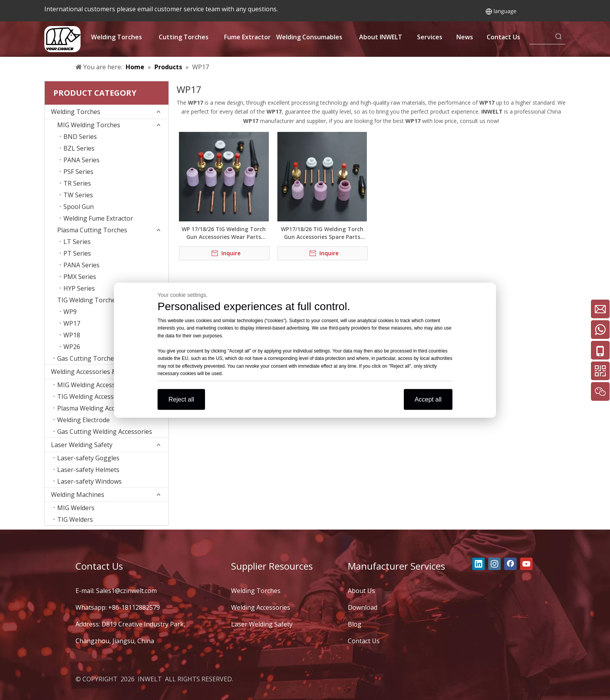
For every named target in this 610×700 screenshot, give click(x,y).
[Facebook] (510, 564)
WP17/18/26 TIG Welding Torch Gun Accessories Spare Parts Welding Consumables (322, 233)
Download (363, 607)
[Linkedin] (479, 564)
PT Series (77, 253)
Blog (355, 624)
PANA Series (82, 160)
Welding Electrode (83, 420)
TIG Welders (75, 519)
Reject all (181, 399)
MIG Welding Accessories (94, 385)
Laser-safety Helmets (88, 470)
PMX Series (80, 277)
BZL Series (79, 148)
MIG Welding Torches (89, 125)
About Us (361, 591)
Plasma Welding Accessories (98, 408)
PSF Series (78, 172)
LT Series (77, 242)
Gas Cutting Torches (87, 358)
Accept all (428, 399)
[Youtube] (526, 564)
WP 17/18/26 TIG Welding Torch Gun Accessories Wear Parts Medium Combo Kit (224, 233)
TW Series (78, 195)
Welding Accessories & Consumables (104, 372)
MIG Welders (76, 508)
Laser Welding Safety (82, 445)
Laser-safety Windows (89, 481)
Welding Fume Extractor (98, 218)
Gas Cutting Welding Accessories (105, 432)
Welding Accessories (261, 607)
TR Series (77, 183)
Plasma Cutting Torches (92, 230)
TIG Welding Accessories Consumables (113, 396)
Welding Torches (76, 112)
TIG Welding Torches (88, 300)
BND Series (80, 137)
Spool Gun (79, 207)
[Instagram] (494, 564)
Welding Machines (78, 495)
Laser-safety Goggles (88, 458)
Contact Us (364, 641)
